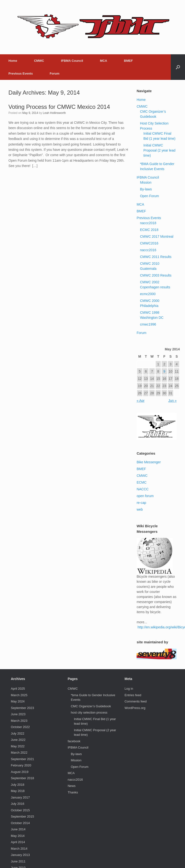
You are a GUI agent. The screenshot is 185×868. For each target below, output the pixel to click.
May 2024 (18, 701)
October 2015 (20, 810)
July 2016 (18, 804)
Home (13, 61)
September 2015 (22, 816)
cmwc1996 (148, 324)
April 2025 (18, 689)
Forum (54, 73)
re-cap (141, 503)
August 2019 (20, 772)
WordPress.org (135, 708)
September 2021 (22, 759)
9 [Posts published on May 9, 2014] (164, 371)
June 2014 (18, 829)
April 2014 (18, 842)
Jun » (172, 401)
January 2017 (20, 797)
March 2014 (19, 849)
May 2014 (18, 836)
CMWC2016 (149, 243)
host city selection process (89, 712)
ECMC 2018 (149, 230)
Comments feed (136, 701)
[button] (178, 67)
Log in (129, 689)
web (140, 509)
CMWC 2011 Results (156, 257)
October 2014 (20, 823)
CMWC (39, 61)
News (72, 786)
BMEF (129, 61)
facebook (74, 741)
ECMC (142, 482)
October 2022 (20, 727)
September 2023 (22, 708)
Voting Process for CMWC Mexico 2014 (59, 107)
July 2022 (18, 733)
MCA (104, 61)
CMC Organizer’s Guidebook (91, 706)
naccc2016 (148, 250)
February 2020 (21, 765)
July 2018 (18, 785)
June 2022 (18, 740)
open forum (145, 496)
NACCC (143, 489)
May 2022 (18, 746)
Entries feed (133, 695)
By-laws (146, 189)
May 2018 (18, 791)
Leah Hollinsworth (54, 113)
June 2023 (18, 714)
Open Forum (149, 196)
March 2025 (19, 695)
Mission (146, 182)
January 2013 (20, 855)
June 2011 (18, 861)
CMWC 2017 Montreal (157, 236)
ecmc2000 (148, 294)
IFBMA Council (72, 61)
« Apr (141, 401)
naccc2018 (148, 223)
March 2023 (19, 721)
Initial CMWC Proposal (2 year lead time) (159, 150)
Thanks (73, 792)
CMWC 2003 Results (156, 275)
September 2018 (22, 778)
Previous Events (21, 73)
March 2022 (19, 753)
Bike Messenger (149, 462)
